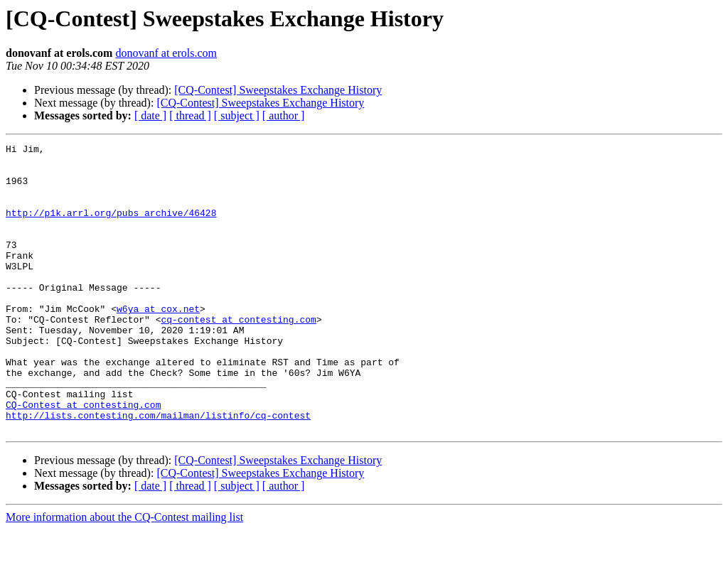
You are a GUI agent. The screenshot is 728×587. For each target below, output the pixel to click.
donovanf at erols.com (166, 53)
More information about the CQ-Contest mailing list (124, 575)
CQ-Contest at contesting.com (83, 458)
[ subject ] (237, 115)
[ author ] (284, 115)
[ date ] (150, 115)
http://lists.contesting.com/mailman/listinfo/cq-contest (158, 470)
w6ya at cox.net (158, 343)
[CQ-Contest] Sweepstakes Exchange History (278, 90)
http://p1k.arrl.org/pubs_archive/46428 (111, 227)
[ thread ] (190, 115)
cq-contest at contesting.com (238, 355)
